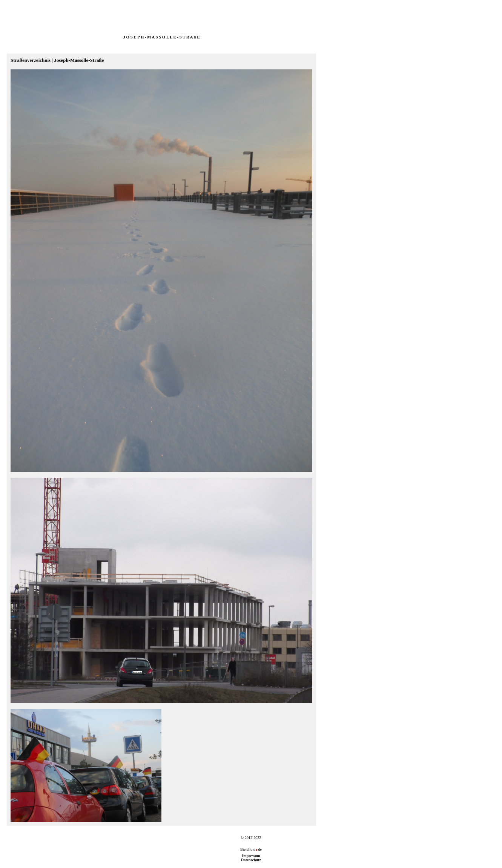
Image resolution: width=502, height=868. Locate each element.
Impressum (251, 856)
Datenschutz (251, 860)
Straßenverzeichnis (31, 60)
